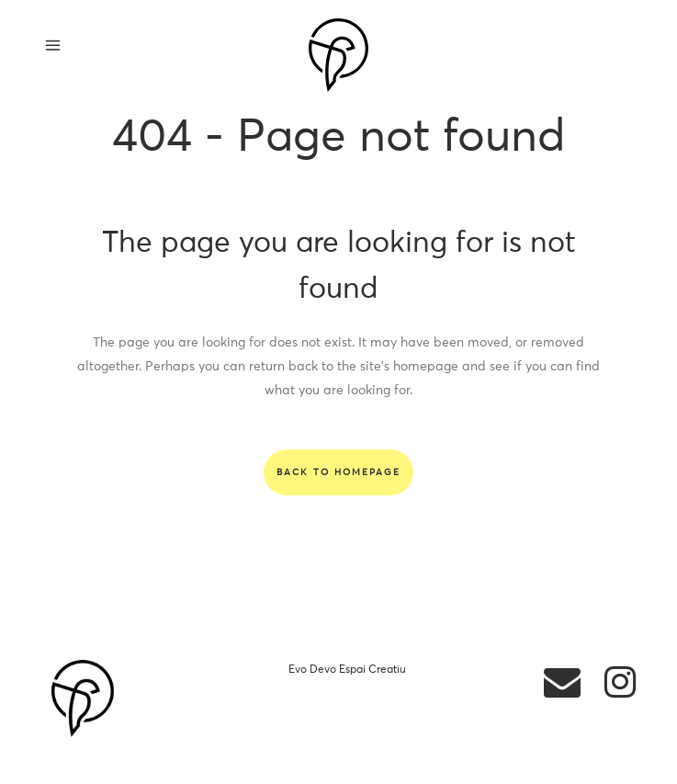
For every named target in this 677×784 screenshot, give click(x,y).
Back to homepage (338, 472)
